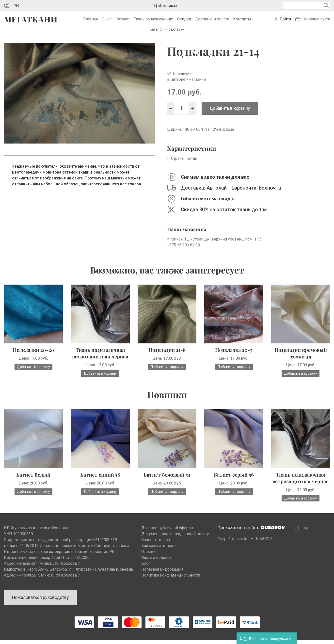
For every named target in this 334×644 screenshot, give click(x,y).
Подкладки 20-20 (33, 354)
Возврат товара (156, 544)
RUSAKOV (263, 543)
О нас (107, 21)
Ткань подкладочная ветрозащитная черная (100, 357)
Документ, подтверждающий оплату (175, 538)
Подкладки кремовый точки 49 (301, 357)
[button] (267, 638)
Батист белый (33, 478)
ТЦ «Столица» (165, 6)
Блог (146, 567)
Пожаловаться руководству (40, 601)
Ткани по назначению (154, 21)
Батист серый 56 (234, 478)
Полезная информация (162, 573)
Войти (286, 21)
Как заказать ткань (159, 550)
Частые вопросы (157, 561)
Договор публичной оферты (167, 532)
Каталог (123, 21)
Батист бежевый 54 (167, 478)
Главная (90, 21)
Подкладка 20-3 (234, 354)
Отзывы (149, 555)
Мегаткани (31, 21)
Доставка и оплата (212, 21)
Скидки (184, 21)
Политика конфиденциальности (171, 579)
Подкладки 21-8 (167, 354)
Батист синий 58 (100, 478)
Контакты (242, 21)
